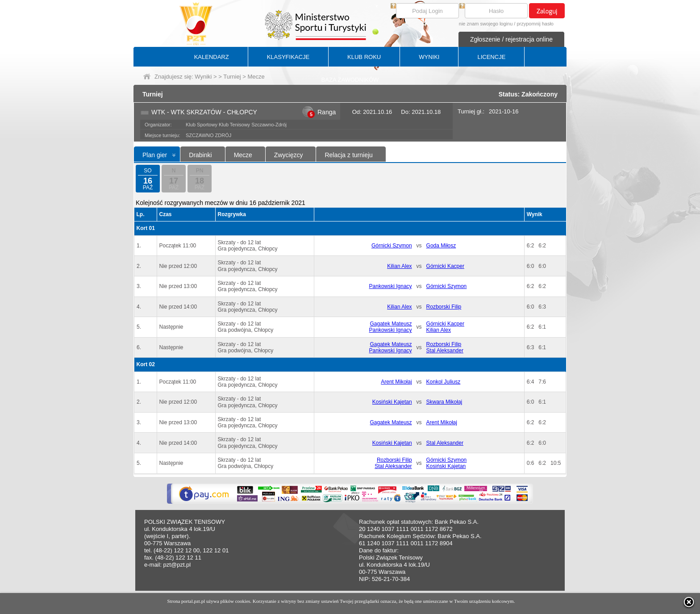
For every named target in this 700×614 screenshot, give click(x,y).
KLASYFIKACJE (288, 57)
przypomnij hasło (535, 24)
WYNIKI (429, 57)
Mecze (243, 155)
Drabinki (200, 155)
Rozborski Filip (444, 307)
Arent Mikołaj (396, 382)
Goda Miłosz (441, 246)
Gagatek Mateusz (391, 324)
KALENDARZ (212, 57)
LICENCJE (491, 57)
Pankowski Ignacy (391, 286)
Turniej (232, 77)
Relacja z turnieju (348, 155)
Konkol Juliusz (444, 382)
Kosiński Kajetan (392, 402)
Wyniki (203, 77)
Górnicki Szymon (392, 246)
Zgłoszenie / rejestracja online (511, 39)
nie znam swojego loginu (486, 24)
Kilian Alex (399, 266)
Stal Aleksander (445, 351)
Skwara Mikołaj (444, 402)
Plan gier (155, 155)
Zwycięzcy (289, 155)
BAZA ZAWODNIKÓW (350, 80)
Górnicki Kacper (445, 266)
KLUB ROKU (364, 57)
